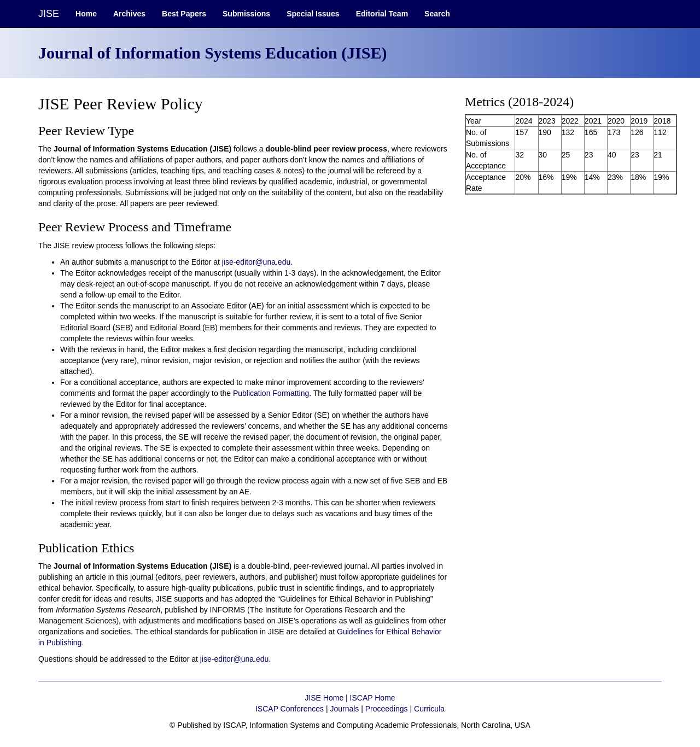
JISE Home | (327, 698)
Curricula (429, 709)
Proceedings (387, 709)
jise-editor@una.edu (256, 262)
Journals (344, 709)
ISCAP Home (373, 698)
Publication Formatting (271, 393)
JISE (49, 14)
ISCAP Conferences (290, 709)
